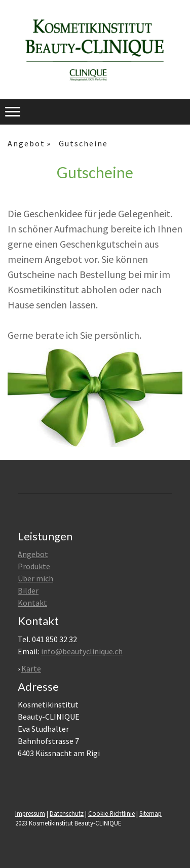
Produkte (34, 566)
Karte (31, 668)
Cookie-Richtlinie (111, 813)
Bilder (28, 590)
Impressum (30, 813)
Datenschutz (67, 813)
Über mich (35, 578)
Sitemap (150, 813)
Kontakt (32, 603)
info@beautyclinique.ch (82, 651)
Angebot (33, 554)
